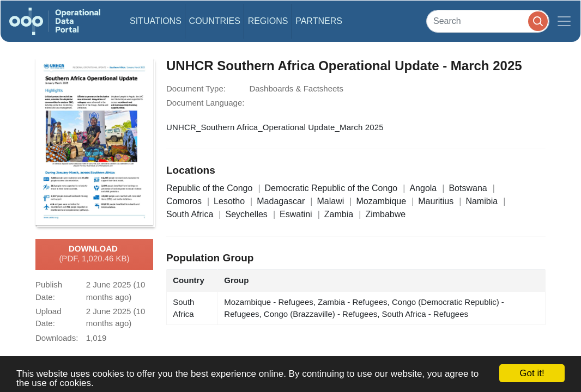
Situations (156, 21)
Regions (268, 21)
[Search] (488, 21)
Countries (215, 21)
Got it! (532, 373)
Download (94, 254)
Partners (319, 21)
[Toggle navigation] (564, 21)
